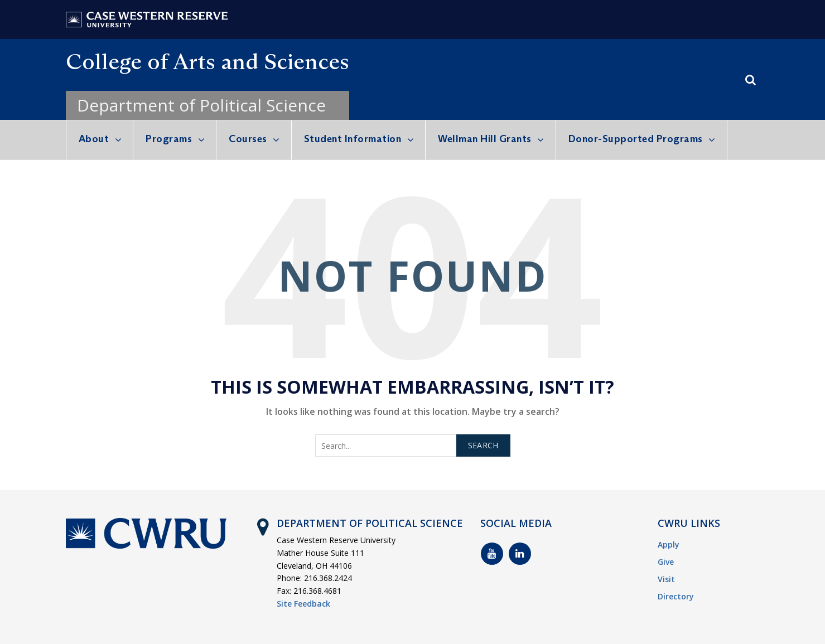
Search (483, 445)
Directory (676, 596)
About (94, 139)
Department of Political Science (201, 105)
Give (666, 562)
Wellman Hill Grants (485, 139)
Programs (169, 139)
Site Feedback (303, 604)
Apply (669, 544)
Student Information (353, 139)
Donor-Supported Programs (636, 139)
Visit (666, 579)
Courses (248, 139)
